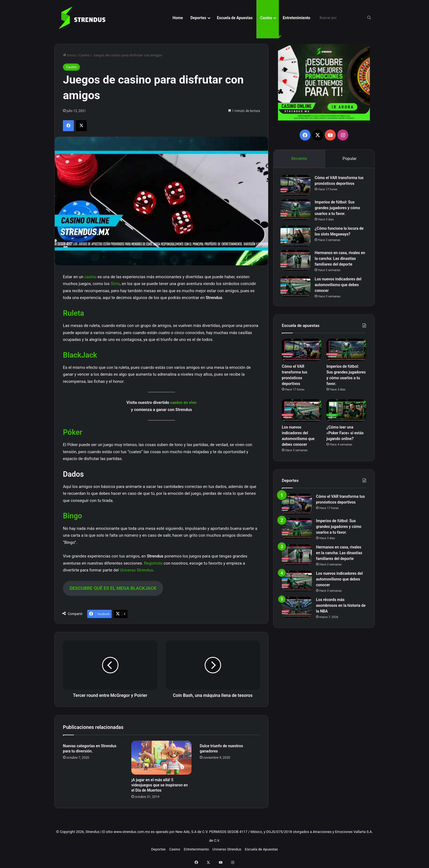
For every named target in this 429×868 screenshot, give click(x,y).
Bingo (73, 516)
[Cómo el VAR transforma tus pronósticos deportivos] (297, 187)
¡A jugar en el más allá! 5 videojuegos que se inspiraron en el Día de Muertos (160, 785)
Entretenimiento (296, 18)
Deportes (198, 18)
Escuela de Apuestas (235, 18)
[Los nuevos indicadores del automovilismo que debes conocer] (297, 288)
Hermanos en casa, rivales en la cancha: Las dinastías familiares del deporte (339, 260)
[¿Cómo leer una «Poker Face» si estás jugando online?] (346, 413)
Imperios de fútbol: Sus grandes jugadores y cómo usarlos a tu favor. (339, 209)
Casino (266, 18)
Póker (73, 432)
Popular (350, 159)
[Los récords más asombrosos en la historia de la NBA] (297, 610)
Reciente (299, 159)
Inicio (69, 55)
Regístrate (153, 563)
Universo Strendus (136, 570)
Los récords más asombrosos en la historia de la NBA (341, 608)
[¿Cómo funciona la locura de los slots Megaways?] (297, 237)
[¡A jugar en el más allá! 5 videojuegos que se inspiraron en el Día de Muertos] (161, 758)
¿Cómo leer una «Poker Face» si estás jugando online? (345, 435)
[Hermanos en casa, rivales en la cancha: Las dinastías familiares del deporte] (297, 262)
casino (90, 277)
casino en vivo (183, 403)
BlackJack (80, 355)
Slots (115, 284)
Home (178, 18)
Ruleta (73, 313)
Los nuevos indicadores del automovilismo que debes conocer (339, 286)
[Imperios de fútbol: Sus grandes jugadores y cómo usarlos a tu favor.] (297, 211)
